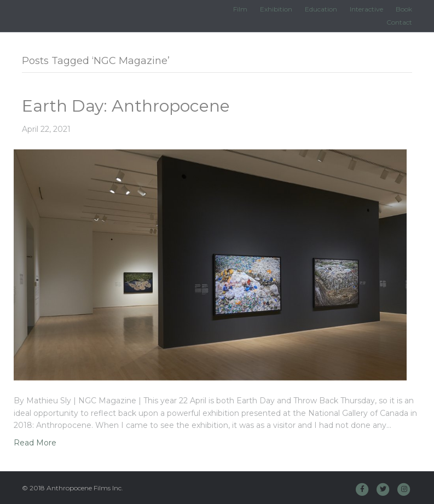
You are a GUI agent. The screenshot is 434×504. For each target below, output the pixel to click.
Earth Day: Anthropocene (126, 106)
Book (404, 9)
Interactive (366, 9)
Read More (35, 443)
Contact (399, 22)
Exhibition (276, 9)
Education (321, 9)
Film (240, 9)
